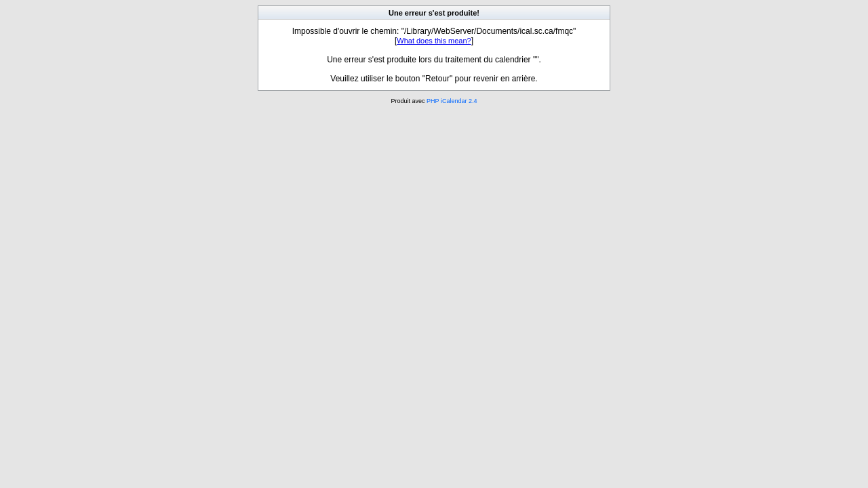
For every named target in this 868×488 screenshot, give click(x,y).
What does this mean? (434, 41)
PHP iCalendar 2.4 (452, 101)
